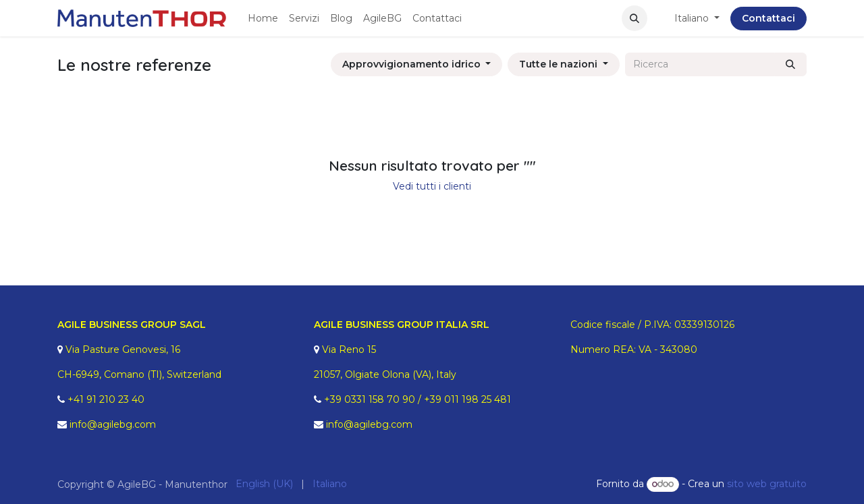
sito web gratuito (767, 484)
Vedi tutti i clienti (432, 186)
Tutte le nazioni (558, 64)
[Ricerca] (790, 64)
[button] (634, 18)
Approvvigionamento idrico (411, 64)
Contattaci (768, 18)
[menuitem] (263, 19)
